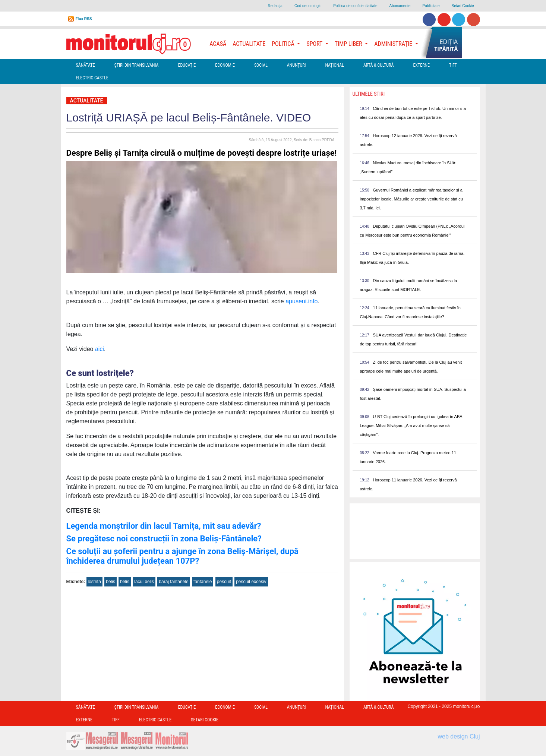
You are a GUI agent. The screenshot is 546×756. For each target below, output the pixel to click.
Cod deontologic (308, 6)
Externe (421, 65)
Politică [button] (284, 44)
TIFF (453, 65)
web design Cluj (459, 736)
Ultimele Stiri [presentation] (369, 94)
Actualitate (249, 44)
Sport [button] (315, 44)
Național (335, 65)
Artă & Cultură (378, 65)
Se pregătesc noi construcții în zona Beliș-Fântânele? (164, 539)
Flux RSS (84, 19)
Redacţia (275, 6)
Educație (187, 65)
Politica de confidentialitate (355, 6)
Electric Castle (92, 78)
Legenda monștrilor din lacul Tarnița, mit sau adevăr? (164, 526)
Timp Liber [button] (349, 44)
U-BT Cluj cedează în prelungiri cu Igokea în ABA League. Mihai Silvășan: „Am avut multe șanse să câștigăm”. (411, 426)
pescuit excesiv (251, 582)
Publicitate (431, 6)
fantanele (203, 582)
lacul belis (144, 582)
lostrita (94, 582)
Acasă (218, 44)
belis (111, 582)
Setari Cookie (463, 6)
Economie (225, 65)
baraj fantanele (173, 582)
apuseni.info (302, 301)
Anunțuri (296, 65)
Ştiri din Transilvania (137, 65)
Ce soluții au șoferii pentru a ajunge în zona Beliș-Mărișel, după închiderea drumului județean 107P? (182, 556)
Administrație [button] (394, 44)
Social (261, 65)
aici (100, 349)
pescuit (224, 582)
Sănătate (86, 65)
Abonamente (400, 6)
